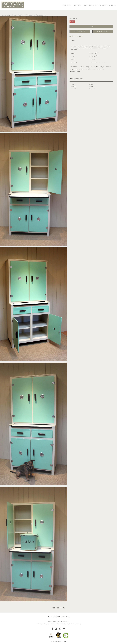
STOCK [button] (70, 5)
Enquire (91, 27)
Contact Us (106, 5)
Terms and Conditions (67, 624)
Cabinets (22, 15)
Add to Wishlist (80, 31)
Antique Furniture (12, 15)
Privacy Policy (55, 624)
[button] (115, 5)
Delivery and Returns (43, 624)
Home (3, 15)
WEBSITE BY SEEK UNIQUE (59, 642)
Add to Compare (103, 31)
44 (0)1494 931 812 (59, 617)
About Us (98, 5)
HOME (64, 5)
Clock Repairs (89, 5)
